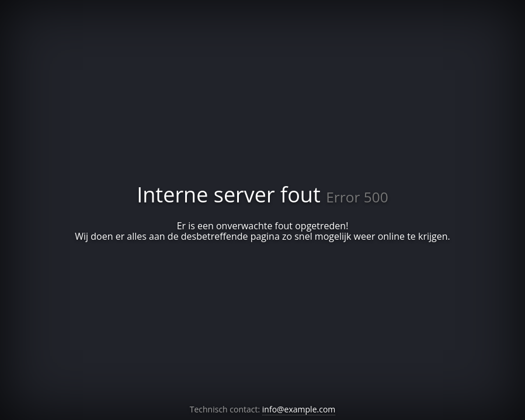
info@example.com (299, 409)
